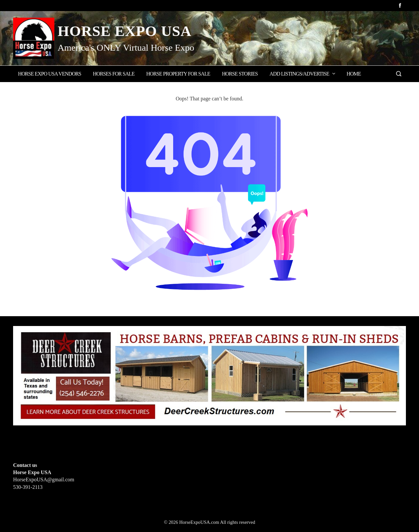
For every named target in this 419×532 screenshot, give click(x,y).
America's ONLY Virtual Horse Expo (126, 48)
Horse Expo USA (125, 31)
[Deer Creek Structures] (209, 375)
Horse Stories (240, 74)
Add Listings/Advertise (303, 74)
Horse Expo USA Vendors (50, 74)
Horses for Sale (114, 74)
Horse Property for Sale (178, 74)
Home (354, 74)
